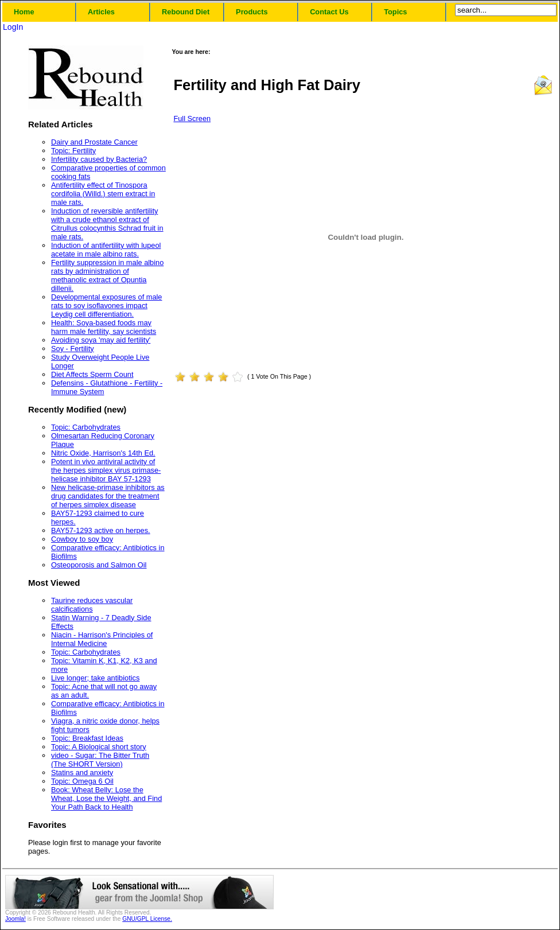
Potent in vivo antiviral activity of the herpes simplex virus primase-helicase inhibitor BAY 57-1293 (106, 470)
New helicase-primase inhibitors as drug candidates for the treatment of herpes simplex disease (108, 496)
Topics (395, 12)
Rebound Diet (186, 12)
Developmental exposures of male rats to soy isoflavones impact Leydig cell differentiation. (106, 306)
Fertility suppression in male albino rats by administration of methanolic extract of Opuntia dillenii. (107, 275)
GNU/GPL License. (147, 919)
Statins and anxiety (82, 773)
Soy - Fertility (73, 349)
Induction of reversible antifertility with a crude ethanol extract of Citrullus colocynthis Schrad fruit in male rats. (107, 224)
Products (252, 12)
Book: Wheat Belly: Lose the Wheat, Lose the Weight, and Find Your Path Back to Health (106, 798)
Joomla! (15, 919)
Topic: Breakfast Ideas (87, 738)
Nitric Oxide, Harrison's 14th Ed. (103, 453)
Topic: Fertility (73, 151)
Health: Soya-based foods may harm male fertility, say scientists (104, 327)
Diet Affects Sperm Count (92, 374)
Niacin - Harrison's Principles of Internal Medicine (102, 639)
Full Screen (192, 118)
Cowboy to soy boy (82, 539)
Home (24, 12)
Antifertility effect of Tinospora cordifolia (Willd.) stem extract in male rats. (103, 194)
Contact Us (329, 12)
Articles (101, 12)
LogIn (13, 27)
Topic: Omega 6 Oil (82, 781)
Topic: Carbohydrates (86, 427)
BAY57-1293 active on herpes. (101, 530)
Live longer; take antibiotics (95, 678)
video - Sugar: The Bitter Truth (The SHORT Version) (100, 760)
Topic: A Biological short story (99, 747)
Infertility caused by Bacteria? (99, 159)
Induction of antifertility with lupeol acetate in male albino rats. (106, 250)
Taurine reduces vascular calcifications (92, 605)
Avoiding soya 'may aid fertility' (101, 340)
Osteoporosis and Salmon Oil (99, 565)
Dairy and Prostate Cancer (94, 142)
